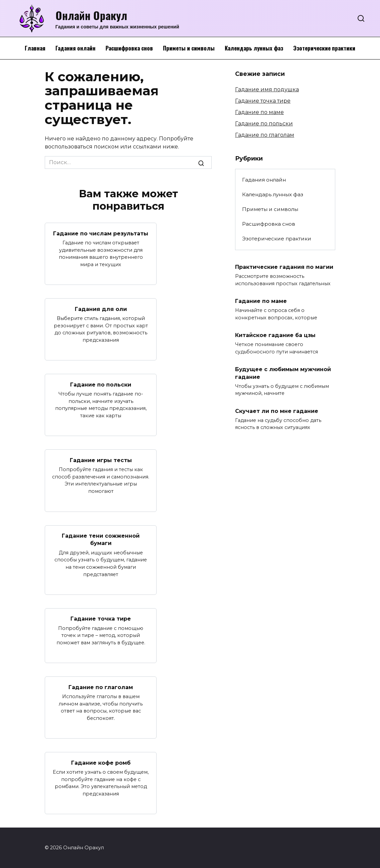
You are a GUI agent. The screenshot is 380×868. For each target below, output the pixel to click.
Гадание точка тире (101, 619)
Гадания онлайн (75, 48)
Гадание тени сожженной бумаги (101, 539)
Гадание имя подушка (267, 89)
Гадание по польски (101, 384)
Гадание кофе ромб (101, 763)
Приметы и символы (189, 48)
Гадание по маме (259, 112)
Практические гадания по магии (284, 267)
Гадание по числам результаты (101, 233)
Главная (35, 48)
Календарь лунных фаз (254, 48)
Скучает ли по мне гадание (277, 411)
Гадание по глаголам (101, 687)
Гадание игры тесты (101, 460)
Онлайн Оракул (91, 15)
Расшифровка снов (129, 48)
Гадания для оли (101, 309)
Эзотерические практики (324, 48)
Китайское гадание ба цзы (275, 335)
